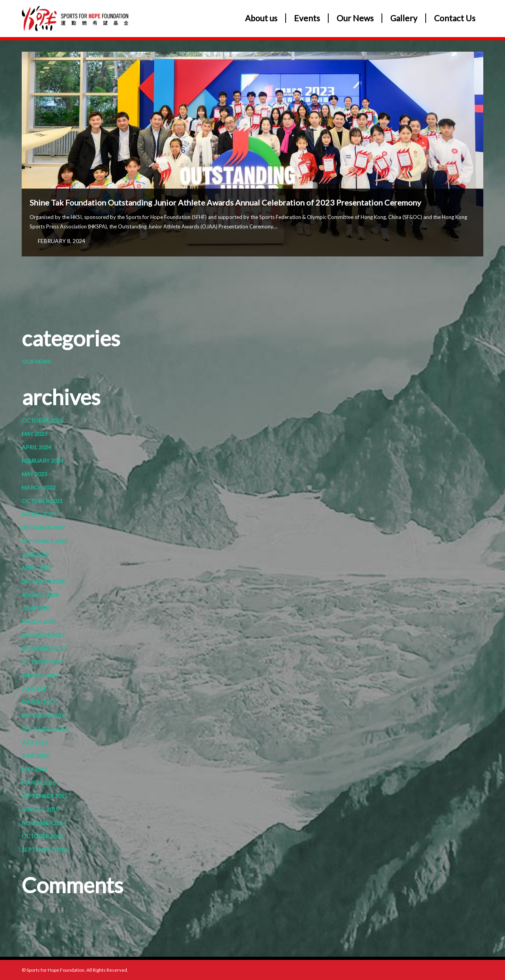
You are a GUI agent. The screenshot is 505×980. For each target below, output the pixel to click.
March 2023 (39, 487)
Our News (355, 18)
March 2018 (39, 622)
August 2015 (40, 809)
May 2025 (35, 434)
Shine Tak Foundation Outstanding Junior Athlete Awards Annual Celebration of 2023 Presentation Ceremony (225, 202)
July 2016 (35, 742)
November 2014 (44, 823)
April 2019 (36, 568)
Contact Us (455, 18)
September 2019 (45, 541)
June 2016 (35, 756)
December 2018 (43, 581)
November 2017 (44, 648)
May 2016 (35, 769)
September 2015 (45, 796)
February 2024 (43, 461)
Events (307, 18)
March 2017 (39, 702)
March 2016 (39, 783)
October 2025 (42, 420)
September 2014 (45, 850)
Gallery (404, 18)
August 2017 (40, 675)
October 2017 (42, 662)
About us (261, 18)
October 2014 (42, 836)
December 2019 (43, 528)
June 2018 (35, 608)
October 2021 (42, 501)
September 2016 (45, 729)
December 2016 (43, 715)
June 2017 (35, 689)
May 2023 (35, 474)
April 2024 (36, 447)
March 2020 (39, 514)
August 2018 (40, 595)
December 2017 (43, 635)
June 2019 (35, 555)
